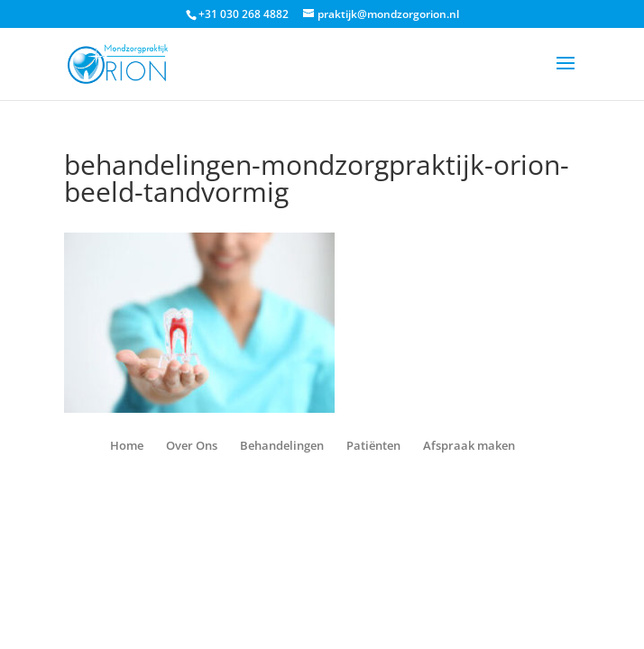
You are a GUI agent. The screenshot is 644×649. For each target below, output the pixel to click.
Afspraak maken (469, 445)
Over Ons (192, 445)
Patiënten (373, 445)
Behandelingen (282, 445)
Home (127, 445)
